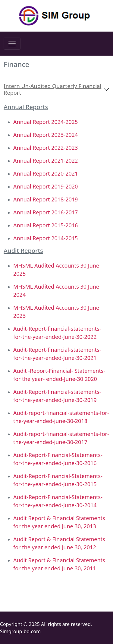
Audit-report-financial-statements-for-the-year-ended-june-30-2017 (61, 438)
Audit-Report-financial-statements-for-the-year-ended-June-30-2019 (57, 396)
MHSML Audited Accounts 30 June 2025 (56, 270)
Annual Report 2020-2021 (46, 173)
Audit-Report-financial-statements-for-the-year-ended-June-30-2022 (57, 333)
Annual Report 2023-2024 (46, 135)
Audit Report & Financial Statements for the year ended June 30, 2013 (59, 522)
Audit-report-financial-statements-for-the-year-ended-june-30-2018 (61, 417)
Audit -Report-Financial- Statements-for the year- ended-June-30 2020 (59, 375)
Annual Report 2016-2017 (46, 212)
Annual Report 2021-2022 (46, 161)
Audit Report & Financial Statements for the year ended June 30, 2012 (59, 543)
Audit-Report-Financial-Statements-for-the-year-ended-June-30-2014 (58, 501)
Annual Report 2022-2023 (46, 148)
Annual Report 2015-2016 (46, 225)
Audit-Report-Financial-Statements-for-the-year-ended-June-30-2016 (58, 459)
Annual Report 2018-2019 (46, 199)
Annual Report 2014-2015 (46, 238)
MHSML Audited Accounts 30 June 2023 (56, 312)
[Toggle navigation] (12, 44)
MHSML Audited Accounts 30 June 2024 (56, 291)
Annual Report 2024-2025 (46, 122)
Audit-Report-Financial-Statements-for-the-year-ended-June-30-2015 (58, 480)
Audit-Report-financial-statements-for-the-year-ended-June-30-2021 (57, 354)
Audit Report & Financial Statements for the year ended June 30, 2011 (59, 564)
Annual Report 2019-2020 (46, 186)
